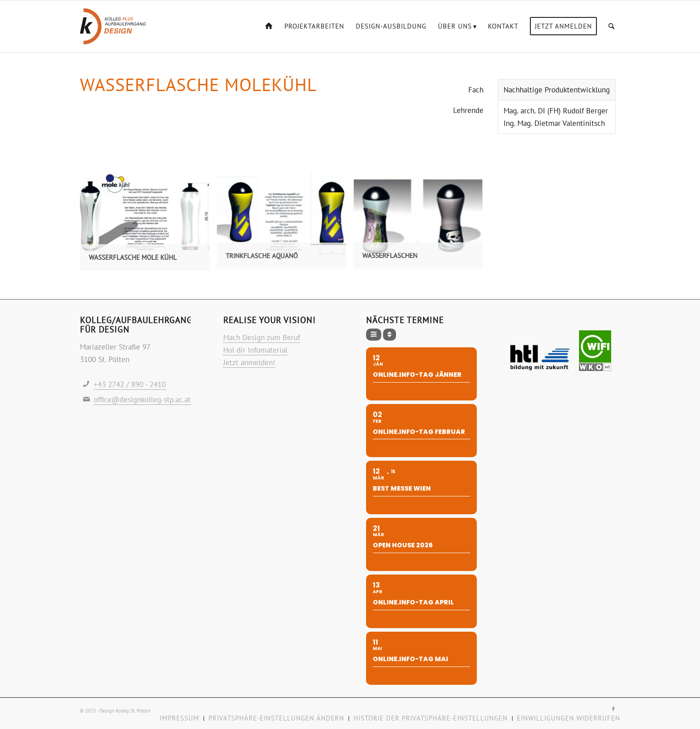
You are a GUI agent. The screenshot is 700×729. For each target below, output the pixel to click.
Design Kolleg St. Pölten (125, 711)
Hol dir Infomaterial (255, 350)
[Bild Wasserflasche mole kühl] (148, 222)
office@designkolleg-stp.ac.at (142, 400)
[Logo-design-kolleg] (113, 26)
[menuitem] (269, 26)
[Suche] (611, 26)
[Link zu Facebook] (613, 709)
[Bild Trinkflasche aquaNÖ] (285, 222)
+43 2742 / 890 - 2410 (130, 384)
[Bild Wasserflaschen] (421, 222)
